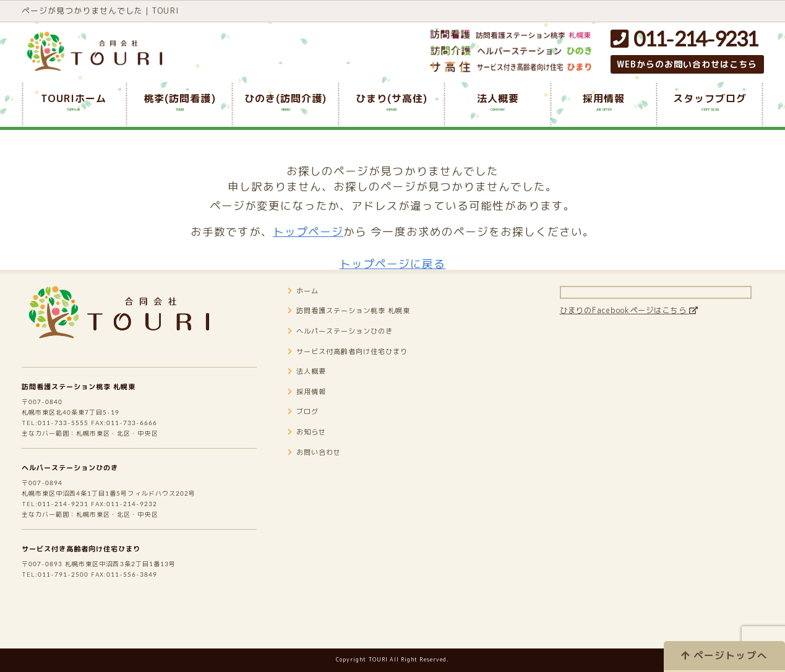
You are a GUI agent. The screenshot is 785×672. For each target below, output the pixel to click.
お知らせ (311, 450)
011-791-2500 (71, 621)
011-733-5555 (71, 448)
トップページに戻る (393, 264)
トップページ (308, 232)
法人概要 (311, 390)
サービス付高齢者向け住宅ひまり (362, 370)
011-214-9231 (684, 39)
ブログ (307, 430)
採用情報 (311, 410)
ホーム (307, 309)
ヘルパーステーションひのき (82, 498)
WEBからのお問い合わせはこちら (687, 64)
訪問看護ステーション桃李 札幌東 (93, 405)
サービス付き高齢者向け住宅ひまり (96, 592)
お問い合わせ (320, 471)
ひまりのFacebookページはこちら (649, 329)
